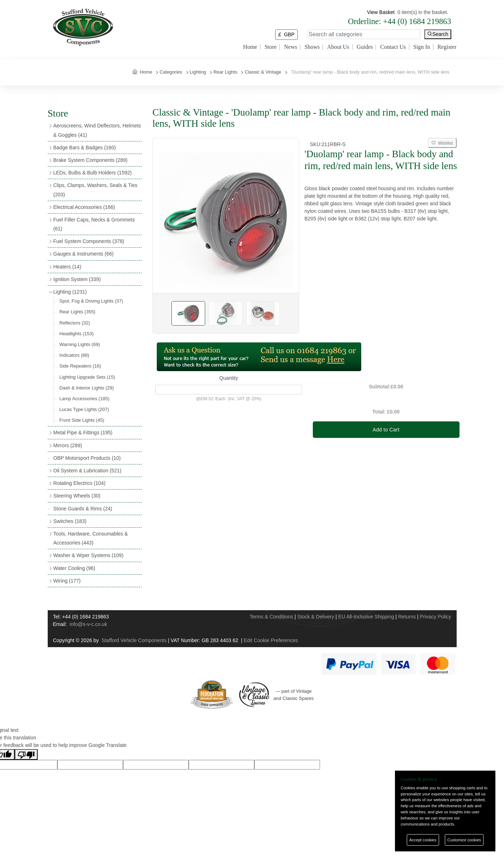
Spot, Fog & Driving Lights (91, 301)
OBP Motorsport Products (87, 458)
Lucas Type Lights (84, 409)
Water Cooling (74, 568)
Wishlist (442, 143)
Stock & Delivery (316, 617)
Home (250, 47)
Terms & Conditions (271, 617)
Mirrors (68, 445)
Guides (365, 47)
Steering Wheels (77, 496)
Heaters (67, 267)
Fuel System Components (89, 241)
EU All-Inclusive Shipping (366, 617)
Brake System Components (91, 160)
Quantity (229, 378)
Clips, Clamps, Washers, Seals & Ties (95, 190)
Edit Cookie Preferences (271, 640)
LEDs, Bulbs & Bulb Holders (93, 173)
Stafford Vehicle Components (134, 640)
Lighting (70, 292)
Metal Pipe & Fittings (83, 433)
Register (447, 47)
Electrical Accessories (84, 207)
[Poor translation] (26, 754)
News (291, 47)
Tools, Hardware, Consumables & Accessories (91, 538)
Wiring (67, 581)
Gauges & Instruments (84, 254)
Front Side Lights (82, 420)
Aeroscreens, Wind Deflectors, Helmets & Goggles (97, 130)
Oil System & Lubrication (88, 471)
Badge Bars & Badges (85, 148)
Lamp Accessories (84, 399)
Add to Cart (386, 430)
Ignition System (77, 279)
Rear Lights (77, 312)
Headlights (77, 334)
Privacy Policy (435, 617)
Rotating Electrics (80, 483)
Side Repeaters (80, 366)
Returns (407, 617)
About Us (338, 47)
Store (270, 47)
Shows (312, 47)
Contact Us (393, 47)
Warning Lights (80, 344)
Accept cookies (423, 840)
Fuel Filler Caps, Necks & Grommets (94, 224)
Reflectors (75, 323)
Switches (70, 521)
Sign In (422, 47)
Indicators (74, 355)
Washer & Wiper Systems (89, 555)
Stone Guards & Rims (83, 509)
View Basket (381, 12)
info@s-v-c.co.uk (88, 624)
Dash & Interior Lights (87, 388)
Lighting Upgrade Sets (87, 377)
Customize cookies (464, 840)
